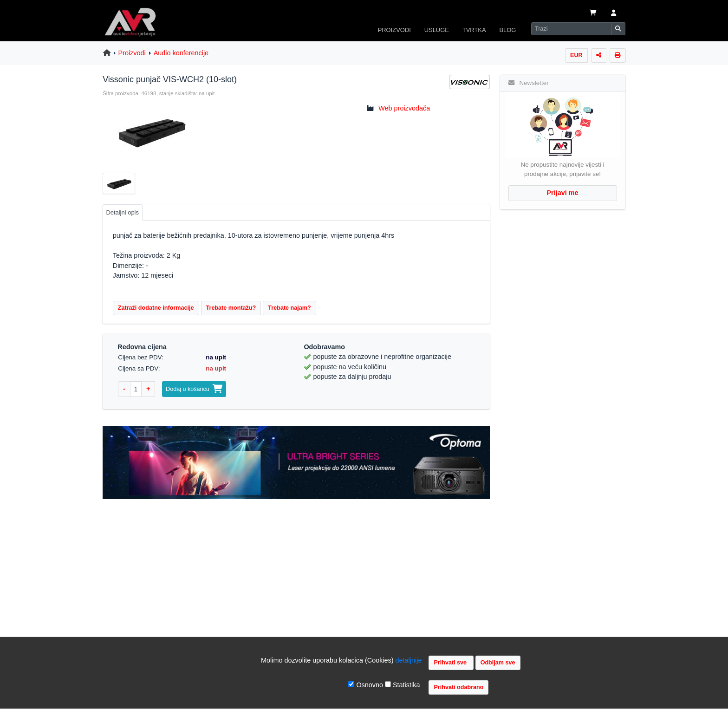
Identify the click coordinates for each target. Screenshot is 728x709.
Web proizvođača (404, 108)
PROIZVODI (394, 30)
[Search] (572, 29)
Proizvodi (132, 53)
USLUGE (437, 30)
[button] (614, 13)
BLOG (507, 30)
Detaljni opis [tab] (122, 212)
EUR (576, 55)
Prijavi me (563, 193)
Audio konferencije (181, 53)
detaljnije (409, 660)
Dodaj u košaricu (194, 389)
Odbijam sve (498, 663)
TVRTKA (474, 30)
